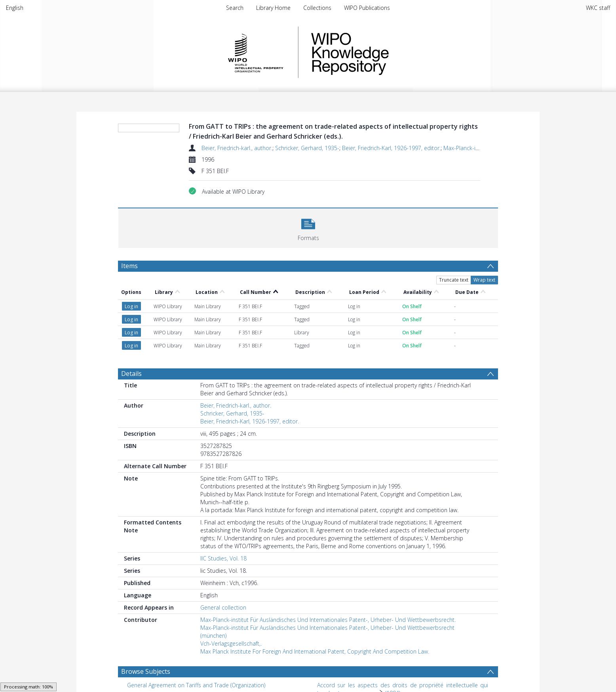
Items (129, 266)
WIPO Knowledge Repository (382, 52)
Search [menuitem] (235, 8)
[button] (308, 227)
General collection (223, 607)
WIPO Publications (367, 8)
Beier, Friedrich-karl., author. (237, 148)
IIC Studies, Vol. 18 (223, 558)
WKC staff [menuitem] (598, 8)
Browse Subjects (146, 671)
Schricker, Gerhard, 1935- (307, 148)
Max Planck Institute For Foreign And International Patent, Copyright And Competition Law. (315, 651)
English (15, 8)
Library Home (273, 8)
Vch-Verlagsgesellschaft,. (231, 643)
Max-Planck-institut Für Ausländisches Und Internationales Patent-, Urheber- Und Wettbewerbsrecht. (328, 620)
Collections (317, 8)
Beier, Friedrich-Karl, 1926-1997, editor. (391, 148)
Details (131, 374)
